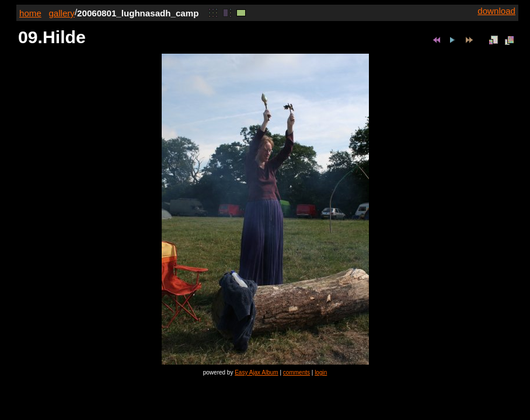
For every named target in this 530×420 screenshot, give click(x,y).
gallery (62, 13)
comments (297, 372)
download (496, 11)
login (321, 372)
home (30, 13)
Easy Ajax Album (256, 372)
